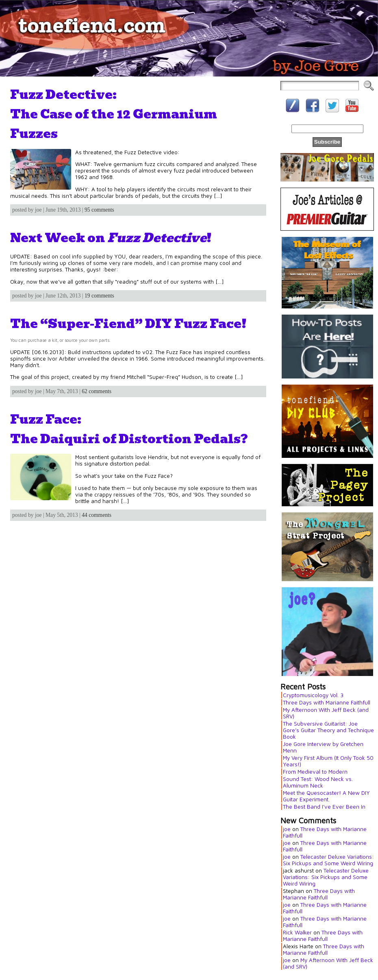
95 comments (99, 210)
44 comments (97, 515)
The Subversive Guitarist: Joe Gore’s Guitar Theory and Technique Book (328, 730)
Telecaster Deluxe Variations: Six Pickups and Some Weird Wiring (328, 860)
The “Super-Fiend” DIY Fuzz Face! (128, 324)
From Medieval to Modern (315, 772)
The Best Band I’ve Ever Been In (324, 807)
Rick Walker (297, 932)
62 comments (97, 391)
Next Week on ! (111, 238)
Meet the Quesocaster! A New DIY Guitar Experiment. (326, 796)
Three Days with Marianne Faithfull (327, 702)
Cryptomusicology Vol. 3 (313, 695)
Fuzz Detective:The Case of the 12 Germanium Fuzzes (114, 114)
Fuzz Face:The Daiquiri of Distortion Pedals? (129, 429)
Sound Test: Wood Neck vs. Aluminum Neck (318, 782)
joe (287, 829)
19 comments (99, 296)
